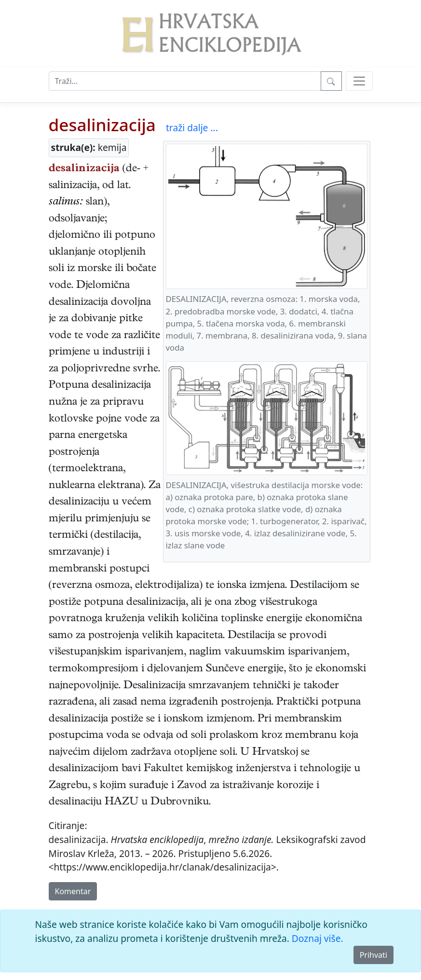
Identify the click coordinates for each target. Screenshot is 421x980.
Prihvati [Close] (373, 955)
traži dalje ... (192, 128)
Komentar (73, 891)
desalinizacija (102, 124)
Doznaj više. (318, 938)
